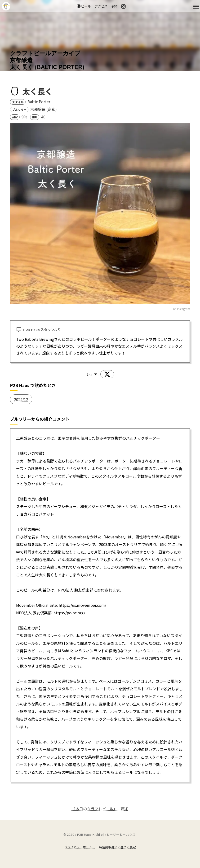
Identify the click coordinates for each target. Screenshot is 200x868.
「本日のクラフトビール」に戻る (100, 809)
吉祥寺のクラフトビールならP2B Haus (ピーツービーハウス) (6, 6)
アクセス (101, 6)
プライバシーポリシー (80, 847)
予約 (114, 6)
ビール (84, 6)
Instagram (182, 309)
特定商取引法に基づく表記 (117, 847)
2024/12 (21, 399)
